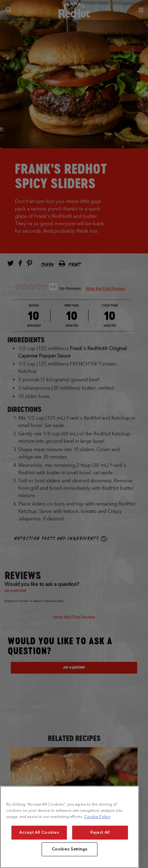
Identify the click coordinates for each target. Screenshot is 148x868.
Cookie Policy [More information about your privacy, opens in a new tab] (97, 830)
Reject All (100, 847)
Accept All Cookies (39, 847)
